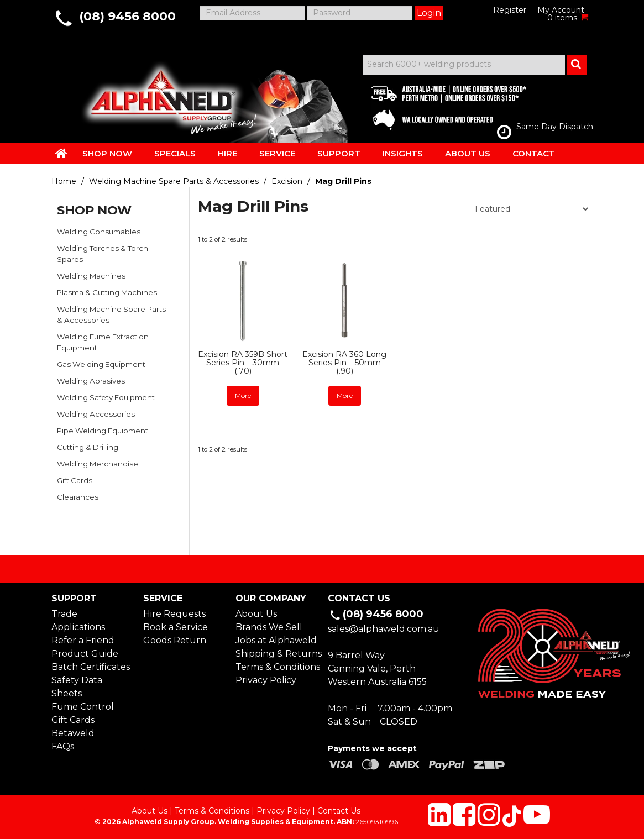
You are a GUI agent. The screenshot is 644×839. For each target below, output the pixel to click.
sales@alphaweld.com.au (384, 629)
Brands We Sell (269, 627)
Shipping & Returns (276, 654)
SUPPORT (339, 153)
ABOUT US (468, 153)
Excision (287, 181)
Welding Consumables (99, 232)
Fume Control (83, 707)
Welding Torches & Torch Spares (103, 254)
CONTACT (534, 153)
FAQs (63, 746)
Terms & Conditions (276, 667)
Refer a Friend (83, 640)
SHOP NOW (107, 153)
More (243, 395)
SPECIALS (175, 153)
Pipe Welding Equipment (103, 431)
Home (64, 181)
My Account (561, 10)
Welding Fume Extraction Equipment (103, 342)
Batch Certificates (91, 667)
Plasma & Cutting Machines (107, 292)
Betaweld (73, 733)
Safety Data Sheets (77, 687)
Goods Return (175, 640)
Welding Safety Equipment (106, 397)
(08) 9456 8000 (127, 16)
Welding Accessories (96, 414)
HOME (61, 153)
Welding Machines (91, 276)
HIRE (227, 153)
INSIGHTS (403, 153)
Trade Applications (78, 620)
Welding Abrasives (91, 381)
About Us (256, 614)
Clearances (78, 497)
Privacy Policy (266, 680)
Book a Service (176, 627)
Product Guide (85, 654)
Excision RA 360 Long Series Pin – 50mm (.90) (344, 363)
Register (510, 10)
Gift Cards (75, 480)
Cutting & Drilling (88, 447)
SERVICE (277, 153)
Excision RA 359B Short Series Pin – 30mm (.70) (243, 363)
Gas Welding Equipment (101, 364)
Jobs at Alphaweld (276, 640)
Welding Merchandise (98, 464)
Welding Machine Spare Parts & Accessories (174, 181)
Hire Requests (174, 614)
